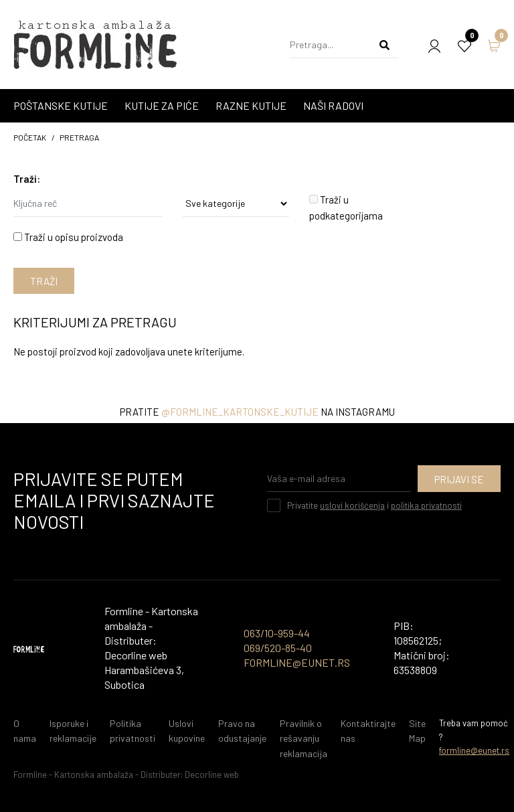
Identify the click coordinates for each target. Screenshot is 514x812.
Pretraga (79, 137)
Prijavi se (459, 479)
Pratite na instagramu (257, 412)
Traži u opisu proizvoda (68, 237)
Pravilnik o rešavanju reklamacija (304, 738)
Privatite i (374, 505)
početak (30, 137)
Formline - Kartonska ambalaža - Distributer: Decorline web (126, 775)
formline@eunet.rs (474, 750)
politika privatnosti (426, 505)
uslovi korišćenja (352, 505)
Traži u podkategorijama (346, 208)
